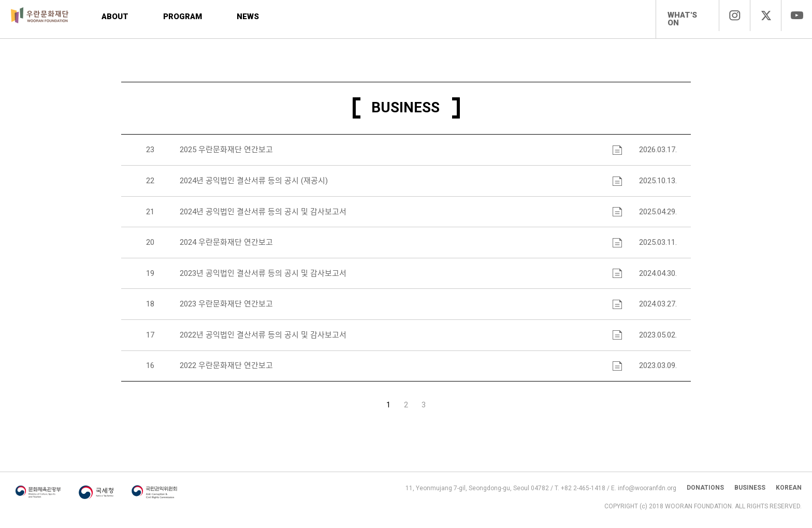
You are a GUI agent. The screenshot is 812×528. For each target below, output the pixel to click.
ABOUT (115, 17)
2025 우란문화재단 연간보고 (225, 152)
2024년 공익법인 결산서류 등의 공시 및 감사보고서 (262, 215)
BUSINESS (750, 494)
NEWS (251, 17)
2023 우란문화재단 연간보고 (225, 308)
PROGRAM (183, 17)
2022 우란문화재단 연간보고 (225, 370)
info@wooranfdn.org (647, 495)
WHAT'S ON (682, 19)
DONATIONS (705, 494)
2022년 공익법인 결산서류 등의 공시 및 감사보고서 (262, 339)
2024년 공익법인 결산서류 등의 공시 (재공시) (253, 184)
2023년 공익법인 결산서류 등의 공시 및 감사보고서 (262, 277)
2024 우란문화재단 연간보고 (225, 246)
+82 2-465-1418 (583, 495)
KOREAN (789, 494)
